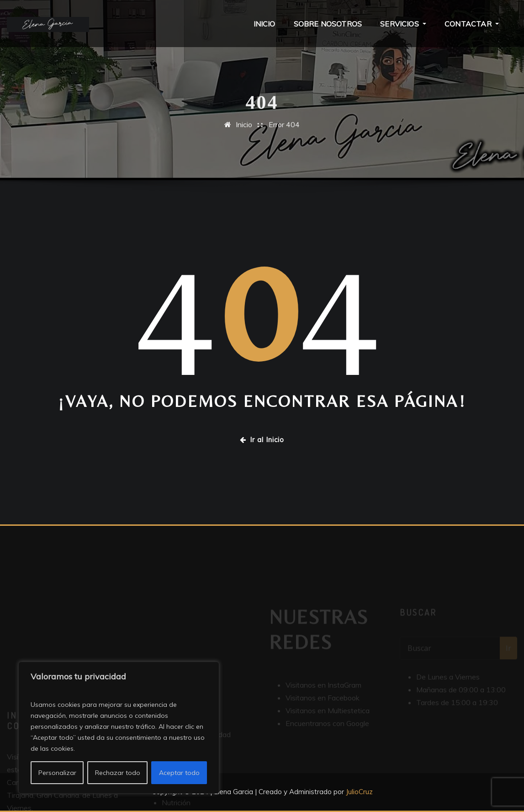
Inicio (265, 24)
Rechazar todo (118, 773)
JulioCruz (359, 792)
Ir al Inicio (262, 440)
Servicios (403, 24)
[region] (119, 728)
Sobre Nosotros (328, 24)
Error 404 (284, 129)
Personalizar (57, 773)
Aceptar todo (179, 773)
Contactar (472, 24)
